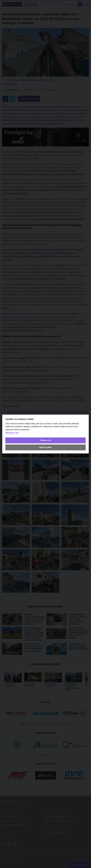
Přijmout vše (45, 440)
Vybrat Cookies (45, 447)
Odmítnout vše (12, 433)
